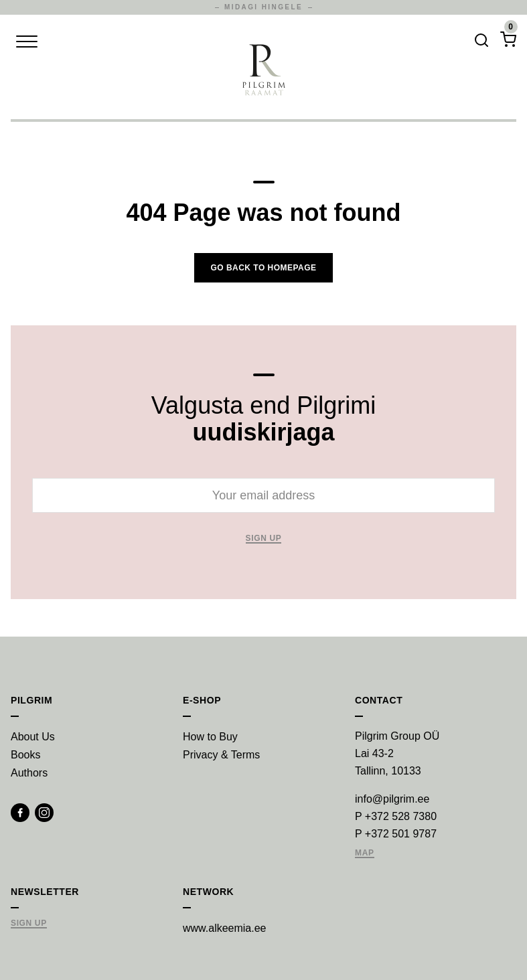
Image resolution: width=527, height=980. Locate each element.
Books (25, 755)
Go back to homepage (263, 268)
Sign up (264, 539)
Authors (29, 773)
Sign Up (29, 923)
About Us (33, 737)
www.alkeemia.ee (225, 928)
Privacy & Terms (221, 755)
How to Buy (210, 737)
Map (365, 853)
